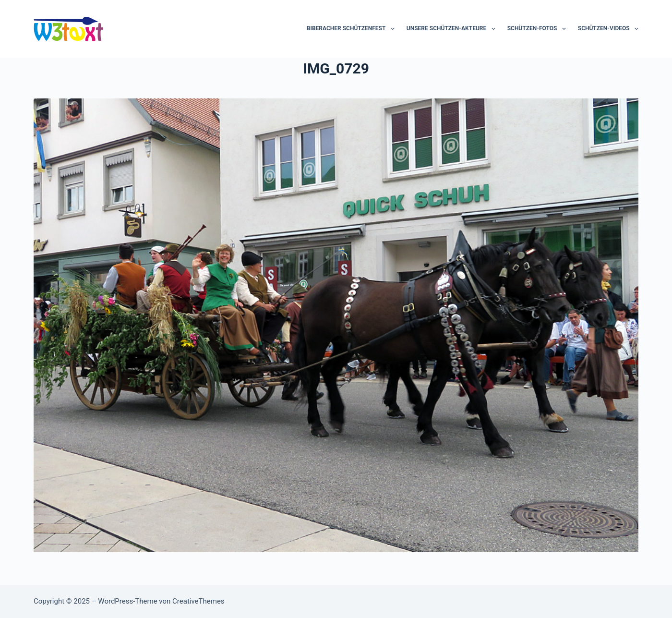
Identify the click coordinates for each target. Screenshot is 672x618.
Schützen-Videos (608, 29)
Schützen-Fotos (539, 29)
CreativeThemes (198, 601)
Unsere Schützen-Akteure (453, 29)
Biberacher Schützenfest (353, 29)
